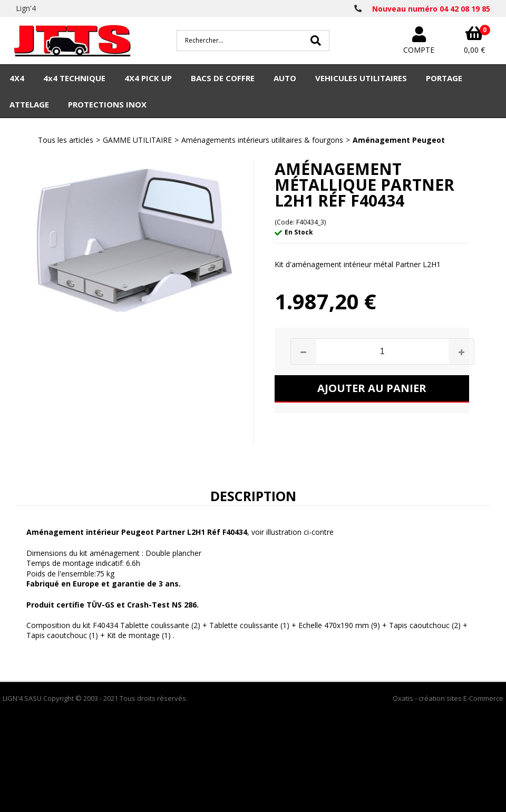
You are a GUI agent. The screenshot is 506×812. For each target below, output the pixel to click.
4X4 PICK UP (148, 78)
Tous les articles (66, 140)
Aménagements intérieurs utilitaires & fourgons (262, 140)
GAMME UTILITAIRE (137, 140)
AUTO (285, 78)
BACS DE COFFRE (223, 78)
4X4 (17, 78)
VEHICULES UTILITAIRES (361, 78)
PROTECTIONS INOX (107, 104)
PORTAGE (444, 78)
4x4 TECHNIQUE (74, 78)
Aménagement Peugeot (399, 140)
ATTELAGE (29, 104)
